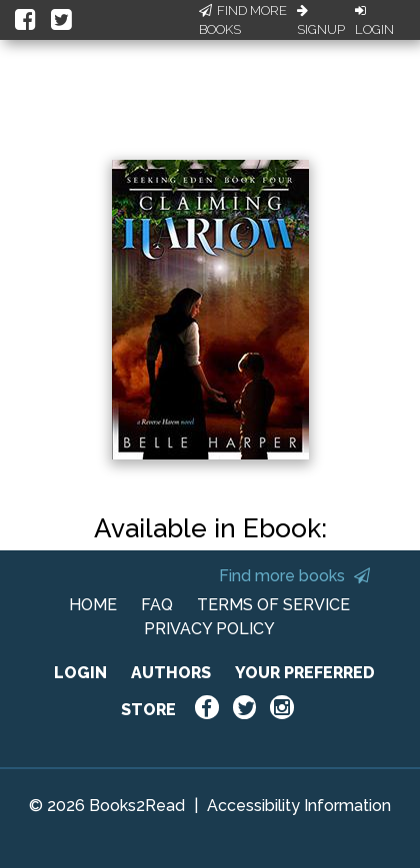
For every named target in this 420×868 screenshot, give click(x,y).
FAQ (157, 605)
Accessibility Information (299, 806)
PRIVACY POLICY (209, 629)
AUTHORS (171, 673)
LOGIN (80, 673)
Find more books (294, 576)
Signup (321, 21)
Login (374, 21)
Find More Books (243, 20)
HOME (93, 605)
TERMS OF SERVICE (273, 605)
